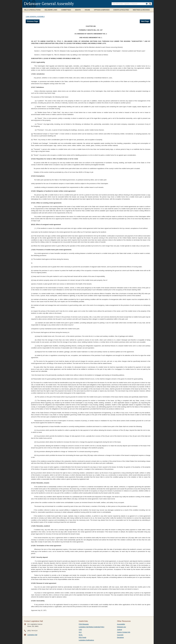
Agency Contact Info (124, 632)
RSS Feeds (82, 637)
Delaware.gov (122, 627)
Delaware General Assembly (49, 4)
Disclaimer (120, 637)
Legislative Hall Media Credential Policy (92, 627)
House (87, 10)
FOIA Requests (84, 624)
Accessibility (121, 624)
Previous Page (33, 21)
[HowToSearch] (147, 4)
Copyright (120, 635)
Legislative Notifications (86, 640)
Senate (78, 10)
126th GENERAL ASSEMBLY (35, 17)
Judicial (119, 630)
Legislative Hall (32, 635)
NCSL (81, 635)
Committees (66, 10)
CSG (80, 630)
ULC (80, 632)
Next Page (145, 21)
